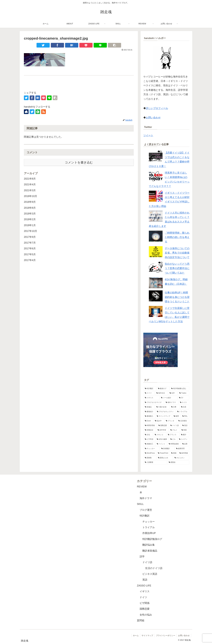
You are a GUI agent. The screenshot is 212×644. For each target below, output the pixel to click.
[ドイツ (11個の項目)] (149, 393)
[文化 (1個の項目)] (148, 435)
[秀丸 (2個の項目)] (185, 416)
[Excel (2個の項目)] (148, 421)
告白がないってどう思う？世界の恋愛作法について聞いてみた (177, 268)
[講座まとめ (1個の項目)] (165, 458)
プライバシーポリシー (166, 635)
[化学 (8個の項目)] (173, 393)
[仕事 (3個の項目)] (175, 407)
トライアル (149, 527)
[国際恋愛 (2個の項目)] (163, 426)
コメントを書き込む (79, 162)
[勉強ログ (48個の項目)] (163, 389)
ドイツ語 (147, 562)
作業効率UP (149, 533)
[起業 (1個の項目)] (185, 444)
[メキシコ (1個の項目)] (160, 435)
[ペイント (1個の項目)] (161, 444)
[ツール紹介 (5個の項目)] (168, 398)
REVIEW (142, 487)
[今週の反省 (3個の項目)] (162, 407)
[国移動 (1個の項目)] (150, 458)
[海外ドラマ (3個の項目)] (171, 402)
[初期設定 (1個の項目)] (150, 430)
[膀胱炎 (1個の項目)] (178, 462)
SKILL (140, 504)
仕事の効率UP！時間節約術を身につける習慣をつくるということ (177, 297)
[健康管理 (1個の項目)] (182, 449)
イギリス (145, 591)
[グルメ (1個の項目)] (174, 430)
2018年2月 (30, 219)
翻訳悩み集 (149, 545)
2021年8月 (30, 179)
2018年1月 (30, 225)
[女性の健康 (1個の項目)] (162, 439)
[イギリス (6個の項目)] (151, 398)
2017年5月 (30, 254)
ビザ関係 (145, 603)
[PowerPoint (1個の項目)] (163, 453)
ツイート (148, 135)
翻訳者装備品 (150, 551)
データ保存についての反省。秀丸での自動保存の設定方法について (177, 253)
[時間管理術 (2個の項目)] (150, 426)
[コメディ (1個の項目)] (184, 439)
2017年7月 (30, 243)
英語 (145, 580)
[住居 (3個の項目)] (185, 407)
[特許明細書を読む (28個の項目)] (180, 389)
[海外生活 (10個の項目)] (161, 393)
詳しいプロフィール (157, 108)
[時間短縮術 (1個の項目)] (174, 444)
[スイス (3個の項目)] (184, 402)
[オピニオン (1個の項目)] (181, 458)
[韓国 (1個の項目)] (185, 430)
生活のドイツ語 (154, 568)
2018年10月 (30, 196)
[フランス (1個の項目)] (173, 435)
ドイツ (143, 597)
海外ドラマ (146, 498)
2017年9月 (30, 237)
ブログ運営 (146, 510)
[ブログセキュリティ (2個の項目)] (166, 412)
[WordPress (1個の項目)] (150, 453)
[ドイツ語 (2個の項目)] (175, 426)
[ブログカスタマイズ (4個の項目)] (154, 402)
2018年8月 (30, 208)
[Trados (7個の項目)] (184, 393)
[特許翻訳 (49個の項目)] (150, 389)
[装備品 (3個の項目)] (149, 407)
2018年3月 (30, 214)
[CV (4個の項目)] (184, 398)
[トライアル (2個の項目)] (183, 412)
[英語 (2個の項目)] (185, 426)
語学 (142, 556)
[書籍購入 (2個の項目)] (149, 416)
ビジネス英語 (150, 574)
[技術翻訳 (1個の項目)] (167, 449)
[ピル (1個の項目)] (173, 439)
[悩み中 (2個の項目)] (159, 421)
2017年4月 (30, 260)
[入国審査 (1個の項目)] (155, 462)
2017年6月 (30, 249)
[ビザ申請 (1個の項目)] (149, 439)
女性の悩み (146, 615)
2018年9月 (30, 202)
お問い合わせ (153, 118)
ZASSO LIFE (144, 586)
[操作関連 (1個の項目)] (184, 453)
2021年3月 (30, 190)
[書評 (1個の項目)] (185, 435)
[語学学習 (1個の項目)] (163, 430)
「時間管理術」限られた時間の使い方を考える (177, 237)
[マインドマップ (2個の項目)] (164, 416)
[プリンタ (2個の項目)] (171, 421)
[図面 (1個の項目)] (174, 453)
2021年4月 (30, 184)
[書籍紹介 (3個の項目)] (149, 412)
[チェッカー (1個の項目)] (152, 449)
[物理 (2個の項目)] (177, 416)
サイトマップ (147, 635)
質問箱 (141, 621)
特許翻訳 (145, 516)
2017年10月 (30, 231)
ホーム (136, 635)
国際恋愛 (145, 609)
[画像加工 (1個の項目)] (149, 444)
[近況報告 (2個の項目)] (183, 421)
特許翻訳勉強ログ (152, 539)
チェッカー (149, 522)
